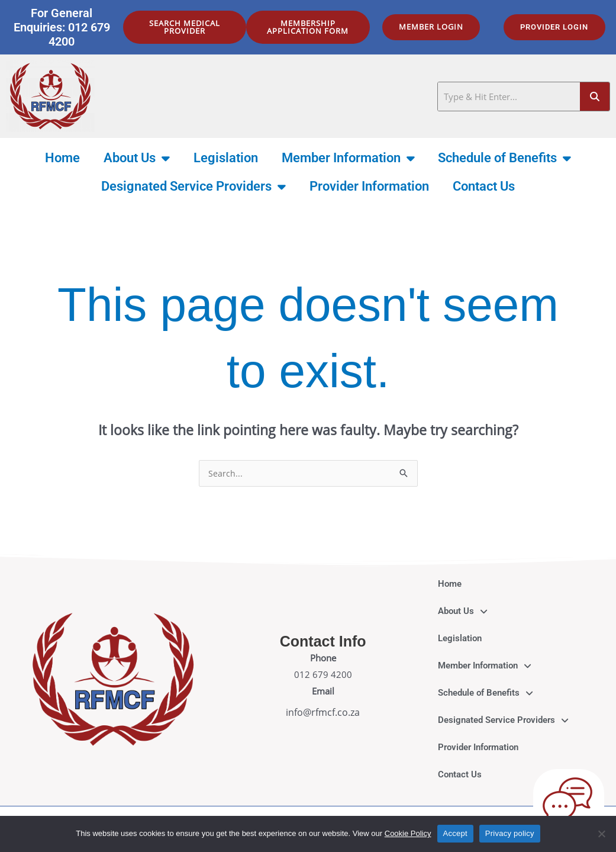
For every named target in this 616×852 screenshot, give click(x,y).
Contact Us (484, 186)
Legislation (226, 158)
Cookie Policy (408, 833)
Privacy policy (510, 833)
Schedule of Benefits (504, 158)
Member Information (348, 158)
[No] (601, 834)
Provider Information (369, 186)
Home (62, 158)
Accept (455, 833)
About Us (137, 158)
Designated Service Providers (193, 187)
